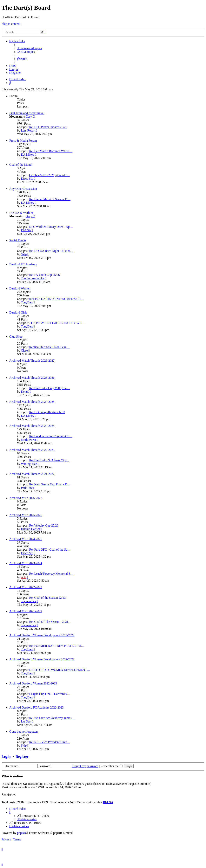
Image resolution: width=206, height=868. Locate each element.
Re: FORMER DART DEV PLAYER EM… (57, 646)
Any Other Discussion (23, 189)
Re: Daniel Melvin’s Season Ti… (50, 199)
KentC (25, 392)
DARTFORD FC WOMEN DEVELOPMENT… (60, 670)
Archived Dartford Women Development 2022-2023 (42, 659)
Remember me (112, 766)
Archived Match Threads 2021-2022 (32, 474)
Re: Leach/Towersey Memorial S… (51, 574)
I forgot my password (85, 766)
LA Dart (26, 721)
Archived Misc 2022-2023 (26, 587)
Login (6, 757)
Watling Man (29, 464)
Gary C (30, 117)
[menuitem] (30, 48)
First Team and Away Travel (27, 113)
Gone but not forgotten (23, 732)
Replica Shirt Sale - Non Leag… (49, 347)
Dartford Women (20, 288)
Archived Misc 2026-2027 (26, 498)
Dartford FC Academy (23, 264)
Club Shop (16, 337)
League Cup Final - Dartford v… (50, 694)
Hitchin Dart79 (30, 529)
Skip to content (11, 24)
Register (22, 757)
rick (23, 577)
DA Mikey (28, 155)
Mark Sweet (29, 440)
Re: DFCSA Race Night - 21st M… (51, 251)
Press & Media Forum (23, 141)
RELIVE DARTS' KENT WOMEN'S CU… (56, 299)
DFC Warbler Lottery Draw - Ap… (51, 227)
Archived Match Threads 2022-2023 (32, 450)
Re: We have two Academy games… (52, 718)
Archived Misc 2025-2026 (26, 515)
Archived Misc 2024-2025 (26, 539)
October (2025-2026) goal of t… (49, 175)
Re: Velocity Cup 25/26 (44, 525)
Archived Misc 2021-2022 (26, 611)
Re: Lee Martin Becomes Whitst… (51, 151)
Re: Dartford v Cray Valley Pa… (49, 388)
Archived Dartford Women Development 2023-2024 (42, 635)
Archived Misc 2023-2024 (26, 563)
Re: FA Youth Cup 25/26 (44, 275)
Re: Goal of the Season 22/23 (47, 598)
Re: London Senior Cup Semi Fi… (51, 436)
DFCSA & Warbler (21, 213)
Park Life (27, 488)
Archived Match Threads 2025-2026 (32, 378)
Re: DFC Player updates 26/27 (48, 127)
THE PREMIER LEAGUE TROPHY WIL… (57, 323)
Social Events (18, 240)
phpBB (21, 833)
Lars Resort (28, 130)
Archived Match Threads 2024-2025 (32, 402)
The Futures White (33, 278)
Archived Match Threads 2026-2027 (32, 361)
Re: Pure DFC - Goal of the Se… (50, 550)
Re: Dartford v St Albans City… (49, 460)
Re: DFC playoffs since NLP (47, 412)
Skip (24, 254)
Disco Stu (27, 179)
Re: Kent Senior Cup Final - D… (50, 484)
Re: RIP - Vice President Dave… (50, 742)
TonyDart (27, 302)
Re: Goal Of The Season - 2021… (50, 622)
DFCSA (26, 230)
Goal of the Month (21, 165)
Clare (24, 350)
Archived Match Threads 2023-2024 (32, 426)
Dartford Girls (18, 312)
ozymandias (28, 601)
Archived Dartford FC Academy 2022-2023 (37, 707)
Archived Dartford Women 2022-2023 (33, 683)
